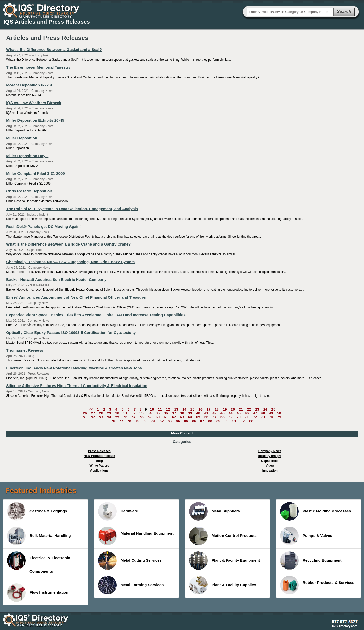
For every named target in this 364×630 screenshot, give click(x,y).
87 (202, 421)
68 (223, 417)
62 (174, 417)
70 (239, 417)
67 (215, 417)
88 (210, 421)
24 (265, 409)
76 (113, 421)
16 (200, 409)
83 (170, 421)
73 (263, 417)
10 (152, 409)
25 (273, 409)
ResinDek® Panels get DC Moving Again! (43, 226)
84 (178, 421)
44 (231, 413)
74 (271, 417)
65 (198, 417)
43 (223, 413)
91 (235, 421)
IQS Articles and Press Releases (47, 22)
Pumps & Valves (306, 536)
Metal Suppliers (215, 511)
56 (125, 417)
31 (125, 413)
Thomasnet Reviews (25, 350)
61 (166, 417)
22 (249, 409)
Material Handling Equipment (136, 536)
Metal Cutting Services (130, 561)
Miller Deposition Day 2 (27, 156)
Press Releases (99, 451)
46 (247, 413)
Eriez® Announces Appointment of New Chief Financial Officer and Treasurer (76, 297)
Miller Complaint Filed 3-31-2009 (35, 173)
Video (270, 466)
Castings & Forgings (37, 511)
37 (174, 413)
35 (158, 413)
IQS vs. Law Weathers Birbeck (34, 103)
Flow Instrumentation (38, 593)
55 (117, 417)
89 (218, 421)
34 (150, 413)
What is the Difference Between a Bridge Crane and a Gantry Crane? (68, 244)
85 (186, 421)
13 (176, 409)
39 (190, 413)
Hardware (118, 511)
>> (251, 421)
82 (162, 421)
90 (227, 421)
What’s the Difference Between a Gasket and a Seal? (54, 50)
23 (257, 409)
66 (206, 417)
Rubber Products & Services (317, 585)
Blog (99, 461)
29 (109, 413)
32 (134, 413)
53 (101, 417)
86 (194, 421)
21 (241, 409)
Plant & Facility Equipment (225, 561)
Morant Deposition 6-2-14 (29, 85)
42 (215, 413)
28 (101, 413)
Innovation (270, 471)
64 (190, 417)
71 (247, 417)
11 (160, 409)
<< (91, 409)
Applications (99, 471)
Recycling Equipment (311, 561)
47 (255, 413)
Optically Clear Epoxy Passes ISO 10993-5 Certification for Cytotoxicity (71, 333)
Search (344, 11)
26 (85, 413)
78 (129, 421)
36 (166, 413)
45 (239, 413)
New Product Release (99, 456)
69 (231, 417)
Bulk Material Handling (39, 536)
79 (137, 421)
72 (255, 417)
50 (279, 413)
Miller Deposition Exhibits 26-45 (35, 120)
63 (182, 417)
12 (168, 409)
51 (85, 417)
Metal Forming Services (131, 585)
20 (233, 409)
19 (225, 409)
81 (154, 421)
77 (121, 421)
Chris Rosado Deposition (29, 191)
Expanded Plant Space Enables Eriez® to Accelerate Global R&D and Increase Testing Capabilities (96, 315)
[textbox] (290, 12)
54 (109, 417)
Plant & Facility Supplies (223, 585)
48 (263, 413)
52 (93, 417)
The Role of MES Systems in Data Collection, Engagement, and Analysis (72, 209)
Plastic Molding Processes (316, 511)
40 (198, 413)
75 (279, 417)
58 (141, 417)
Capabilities (270, 461)
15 (193, 409)
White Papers (99, 466)
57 (134, 417)
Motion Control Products (223, 536)
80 (146, 421)
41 (206, 413)
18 (217, 409)
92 (243, 421)
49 (271, 413)
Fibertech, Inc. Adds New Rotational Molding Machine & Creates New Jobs (74, 368)
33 (141, 413)
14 (184, 409)
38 (182, 413)
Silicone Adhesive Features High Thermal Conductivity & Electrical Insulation (77, 386)
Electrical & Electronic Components (39, 562)
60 (158, 417)
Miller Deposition (22, 138)
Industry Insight (270, 456)
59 (150, 417)
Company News (270, 451)
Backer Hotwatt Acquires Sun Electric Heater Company (56, 280)
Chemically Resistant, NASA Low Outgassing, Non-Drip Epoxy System (70, 262)
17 (209, 409)
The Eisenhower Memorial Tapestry (38, 67)
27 (93, 413)
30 (117, 413)
